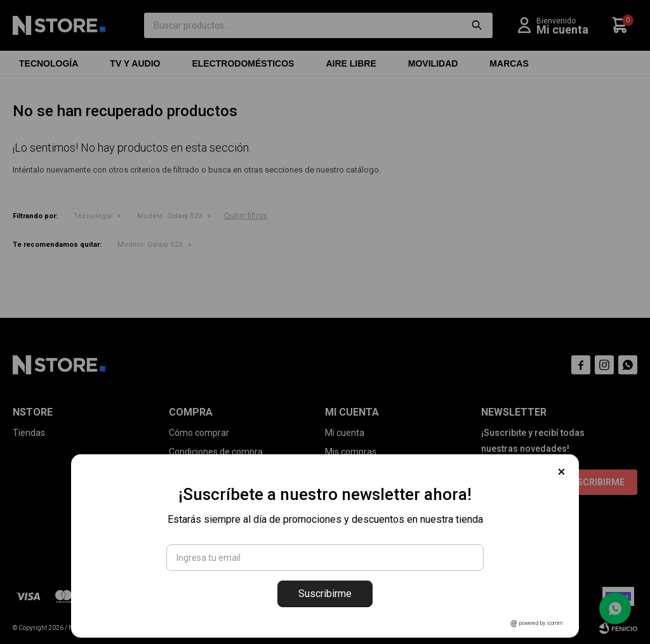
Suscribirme (325, 594)
